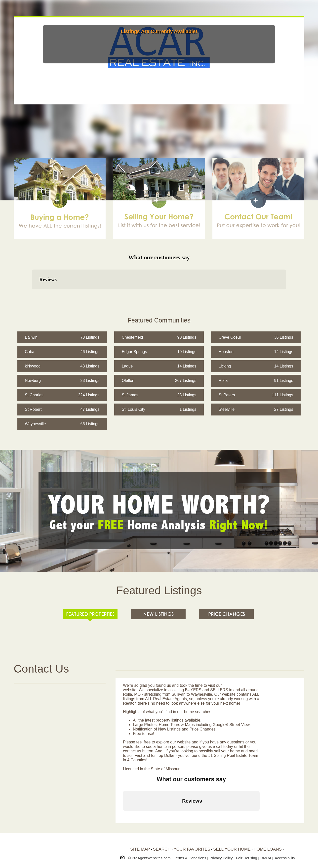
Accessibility (285, 858)
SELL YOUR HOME (232, 849)
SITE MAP (140, 849)
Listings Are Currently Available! (159, 31)
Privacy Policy (221, 858)
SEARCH (162, 849)
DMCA (266, 858)
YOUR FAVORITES (192, 849)
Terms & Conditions (190, 858)
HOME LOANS (267, 849)
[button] (32, 294)
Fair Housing (247, 858)
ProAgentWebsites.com (151, 858)
